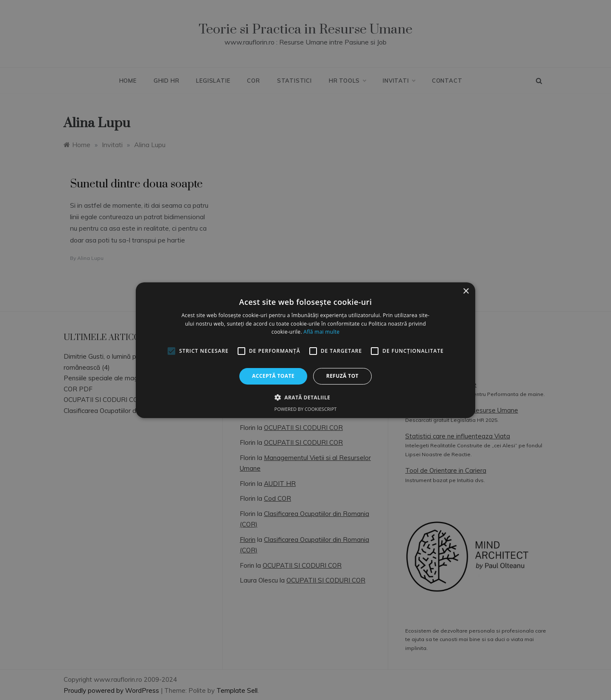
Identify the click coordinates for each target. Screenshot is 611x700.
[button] (305, 397)
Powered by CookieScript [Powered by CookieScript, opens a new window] (306, 409)
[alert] (305, 350)
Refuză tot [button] (342, 376)
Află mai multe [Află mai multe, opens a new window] (321, 332)
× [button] (466, 291)
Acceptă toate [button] (273, 376)
